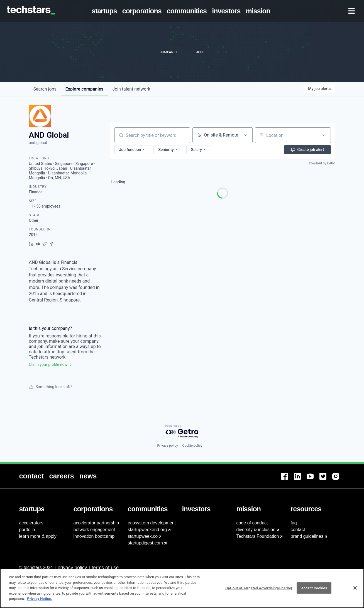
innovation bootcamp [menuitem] (94, 536)
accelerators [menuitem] (31, 523)
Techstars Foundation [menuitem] (258, 536)
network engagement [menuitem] (94, 530)
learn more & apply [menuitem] (38, 536)
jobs (45, 89)
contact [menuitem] (298, 530)
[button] (133, 150)
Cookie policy (192, 446)
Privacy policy (167, 446)
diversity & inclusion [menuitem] (256, 530)
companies (84, 89)
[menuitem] (105, 11)
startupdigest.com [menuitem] (145, 543)
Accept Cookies (314, 591)
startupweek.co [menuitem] (143, 536)
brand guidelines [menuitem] (307, 536)
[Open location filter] (324, 135)
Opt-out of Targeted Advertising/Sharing (259, 591)
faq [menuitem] (294, 523)
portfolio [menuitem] (27, 530)
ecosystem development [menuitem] (152, 523)
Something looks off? (51, 387)
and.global (38, 143)
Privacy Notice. (40, 602)
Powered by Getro (322, 163)
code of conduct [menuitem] (252, 523)
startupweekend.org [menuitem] (147, 530)
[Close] (355, 591)
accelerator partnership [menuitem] (96, 523)
